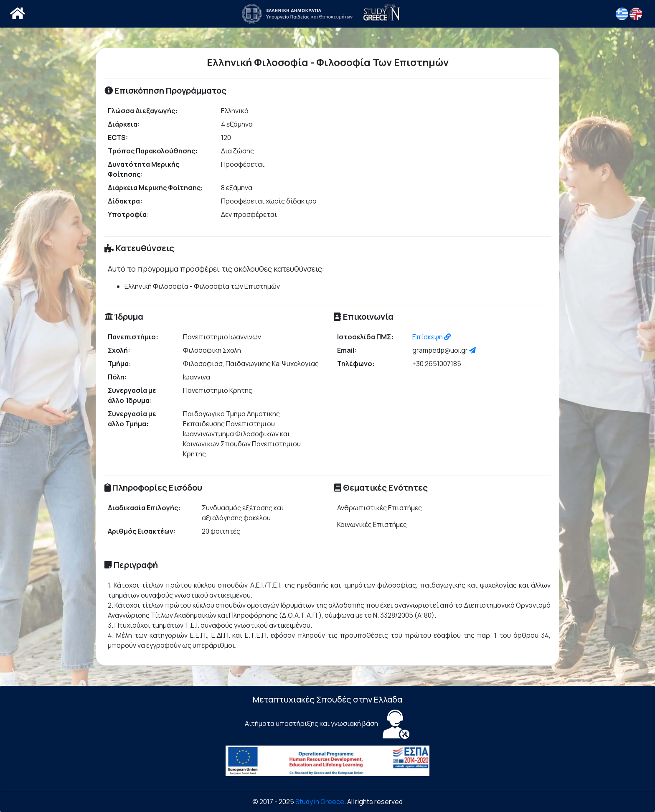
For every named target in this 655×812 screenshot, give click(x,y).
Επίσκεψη (432, 337)
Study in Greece (320, 802)
